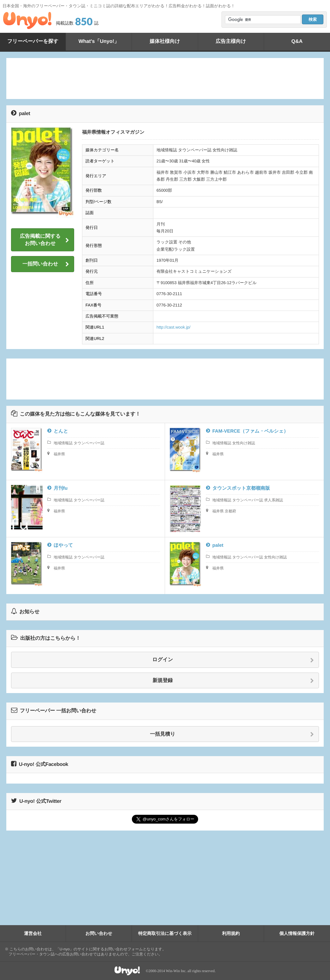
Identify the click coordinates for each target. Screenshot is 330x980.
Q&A (297, 41)
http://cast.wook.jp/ (174, 327)
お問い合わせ (99, 933)
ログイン (233, 660)
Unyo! (27, 20)
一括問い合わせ (46, 264)
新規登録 (233, 681)
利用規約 (231, 933)
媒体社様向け (165, 41)
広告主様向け (231, 41)
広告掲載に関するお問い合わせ (44, 240)
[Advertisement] (165, 79)
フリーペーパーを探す (33, 41)
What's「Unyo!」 (99, 41)
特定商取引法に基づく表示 (165, 933)
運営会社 (33, 933)
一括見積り (232, 734)
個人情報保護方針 (297, 933)
